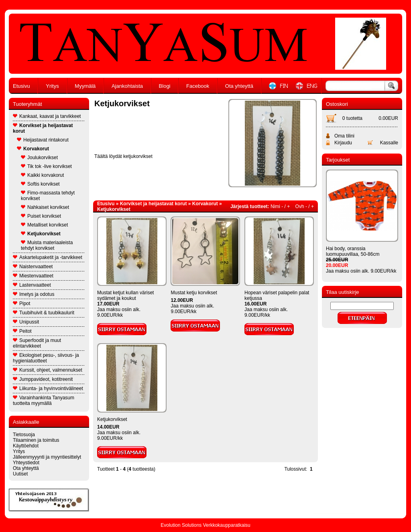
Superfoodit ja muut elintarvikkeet (37, 343)
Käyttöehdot (26, 446)
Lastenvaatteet (32, 285)
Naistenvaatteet (33, 267)
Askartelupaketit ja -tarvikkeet (48, 257)
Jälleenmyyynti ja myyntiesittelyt (47, 457)
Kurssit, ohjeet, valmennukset (48, 370)
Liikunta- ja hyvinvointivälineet (48, 388)
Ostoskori (337, 104)
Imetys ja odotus (34, 294)
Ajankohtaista (127, 86)
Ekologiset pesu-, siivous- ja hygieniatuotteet (46, 358)
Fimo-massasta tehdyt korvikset (48, 196)
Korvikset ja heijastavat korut (43, 128)
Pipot (21, 303)
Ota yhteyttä (239, 86)
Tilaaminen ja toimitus (36, 440)
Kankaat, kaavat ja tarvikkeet (47, 116)
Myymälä (85, 86)
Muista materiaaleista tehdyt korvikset (47, 245)
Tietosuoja (24, 435)
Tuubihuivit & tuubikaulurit (44, 313)
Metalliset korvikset (44, 225)
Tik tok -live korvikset (46, 166)
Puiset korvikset (41, 216)
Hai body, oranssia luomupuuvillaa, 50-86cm (353, 251)
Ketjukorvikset (41, 234)
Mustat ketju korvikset (194, 293)
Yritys (52, 86)
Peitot (22, 331)
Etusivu (21, 86)
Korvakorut (33, 149)
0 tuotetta (352, 118)
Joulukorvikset (39, 158)
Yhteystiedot (26, 463)
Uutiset (20, 474)
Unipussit (26, 322)
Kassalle (389, 143)
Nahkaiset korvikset (45, 207)
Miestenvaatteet (33, 276)
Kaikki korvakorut (42, 175)
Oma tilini (344, 136)
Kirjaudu (343, 143)
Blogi (165, 86)
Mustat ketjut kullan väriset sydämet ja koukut (125, 295)
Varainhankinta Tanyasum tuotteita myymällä (44, 401)
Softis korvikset (40, 184)
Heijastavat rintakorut (43, 140)
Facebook (198, 86)
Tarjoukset (338, 160)
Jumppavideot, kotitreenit (43, 379)
